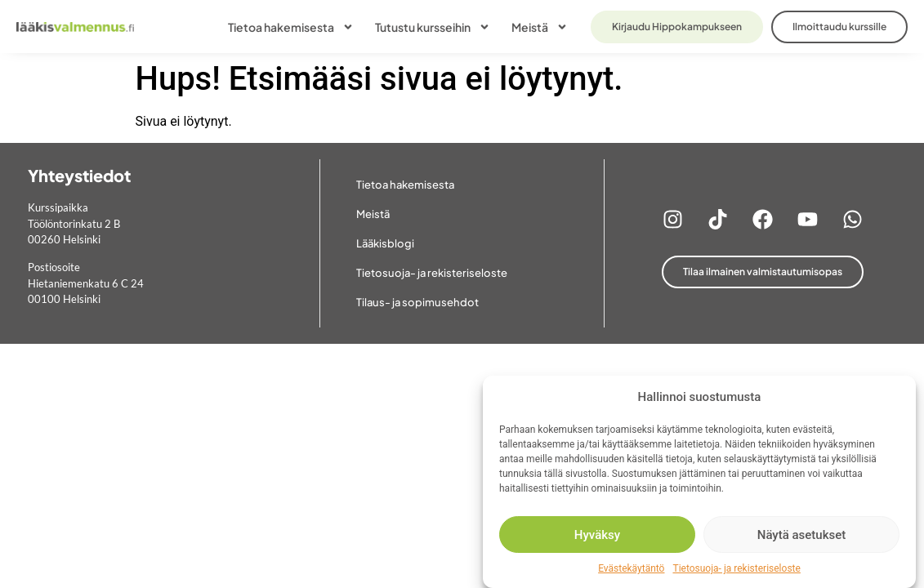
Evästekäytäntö (631, 568)
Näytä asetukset (802, 535)
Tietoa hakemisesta (291, 27)
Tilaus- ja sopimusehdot (417, 302)
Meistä (540, 27)
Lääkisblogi (385, 243)
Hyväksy (597, 535)
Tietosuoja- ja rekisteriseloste (736, 568)
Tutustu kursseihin (433, 27)
